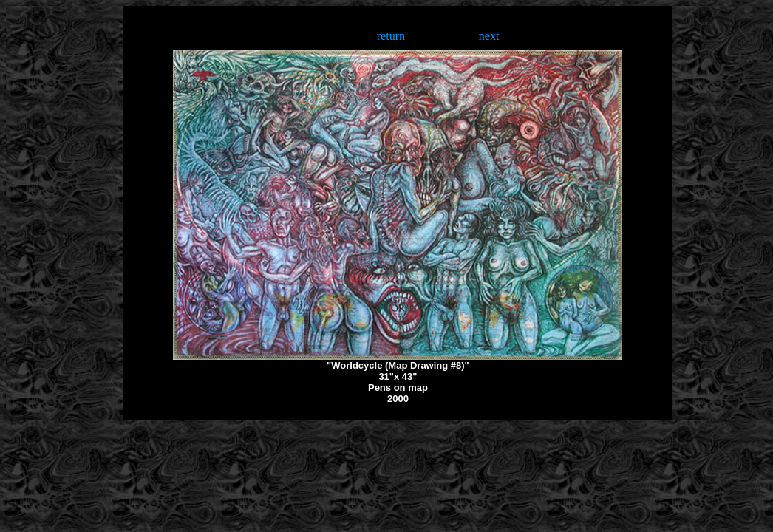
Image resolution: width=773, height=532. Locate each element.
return (391, 36)
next (489, 36)
